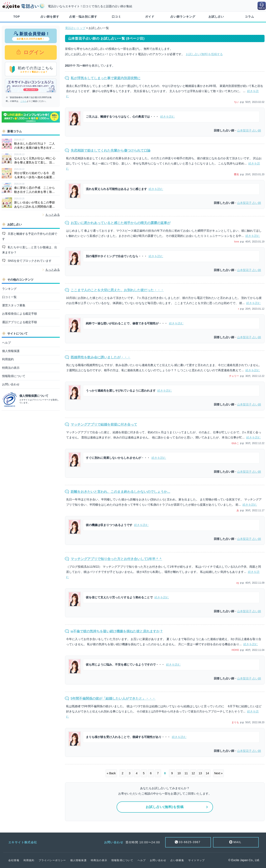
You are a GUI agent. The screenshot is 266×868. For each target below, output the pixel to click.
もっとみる (53, 215)
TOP (17, 17)
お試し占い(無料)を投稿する (204, 54)
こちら (23, 101)
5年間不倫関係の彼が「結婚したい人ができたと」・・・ (113, 698)
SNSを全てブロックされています (29, 261)
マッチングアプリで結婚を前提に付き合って (104, 424)
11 (186, 773)
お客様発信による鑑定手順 (20, 314)
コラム (249, 17)
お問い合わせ (11, 384)
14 (207, 773)
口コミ (116, 17)
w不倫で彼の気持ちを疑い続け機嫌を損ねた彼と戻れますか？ (117, 631)
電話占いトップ (75, 28)
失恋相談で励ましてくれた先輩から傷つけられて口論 (111, 150)
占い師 (249, 130)
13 (200, 773)
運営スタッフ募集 (14, 305)
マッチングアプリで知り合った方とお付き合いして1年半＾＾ (116, 559)
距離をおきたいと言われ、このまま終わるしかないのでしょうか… (121, 492)
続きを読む (167, 117)
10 (179, 773)
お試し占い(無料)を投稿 (165, 807)
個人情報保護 (11, 351)
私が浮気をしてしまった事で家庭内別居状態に (106, 78)
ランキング (9, 289)
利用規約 (8, 359)
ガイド (150, 17)
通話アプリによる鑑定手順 (20, 322)
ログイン (33, 52)
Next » (218, 773)
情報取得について (14, 376)
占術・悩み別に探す (83, 17)
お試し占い (216, 17)
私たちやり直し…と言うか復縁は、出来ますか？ (30, 250)
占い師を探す (50, 17)
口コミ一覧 (9, 297)
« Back (111, 773)
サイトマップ (196, 860)
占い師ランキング (183, 17)
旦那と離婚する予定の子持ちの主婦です (30, 236)
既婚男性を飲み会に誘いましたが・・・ (101, 357)
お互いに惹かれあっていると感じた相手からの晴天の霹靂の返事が (121, 223)
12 (193, 773)
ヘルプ (6, 343)
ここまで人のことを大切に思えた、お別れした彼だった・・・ (117, 290)
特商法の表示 (11, 368)
